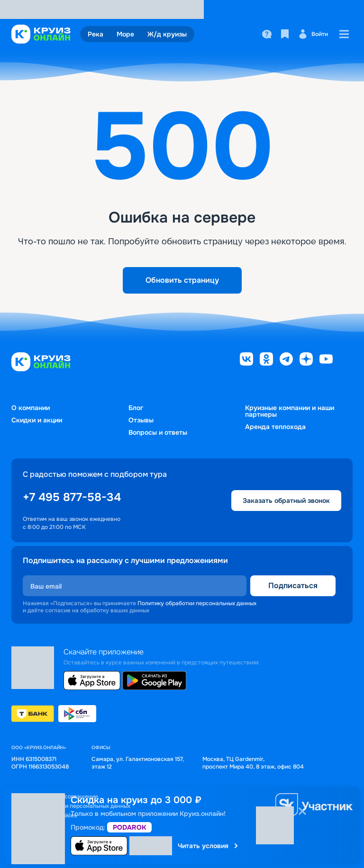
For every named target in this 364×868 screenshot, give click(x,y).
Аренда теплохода (275, 427)
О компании (31, 408)
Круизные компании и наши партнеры (290, 411)
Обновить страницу (182, 280)
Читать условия (209, 846)
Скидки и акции (37, 420)
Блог (136, 408)
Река (96, 34)
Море (125, 34)
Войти (313, 34)
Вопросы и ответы (158, 432)
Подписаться (293, 586)
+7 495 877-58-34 (72, 497)
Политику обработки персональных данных (197, 603)
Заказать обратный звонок (286, 501)
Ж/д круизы (167, 34)
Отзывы (141, 420)
